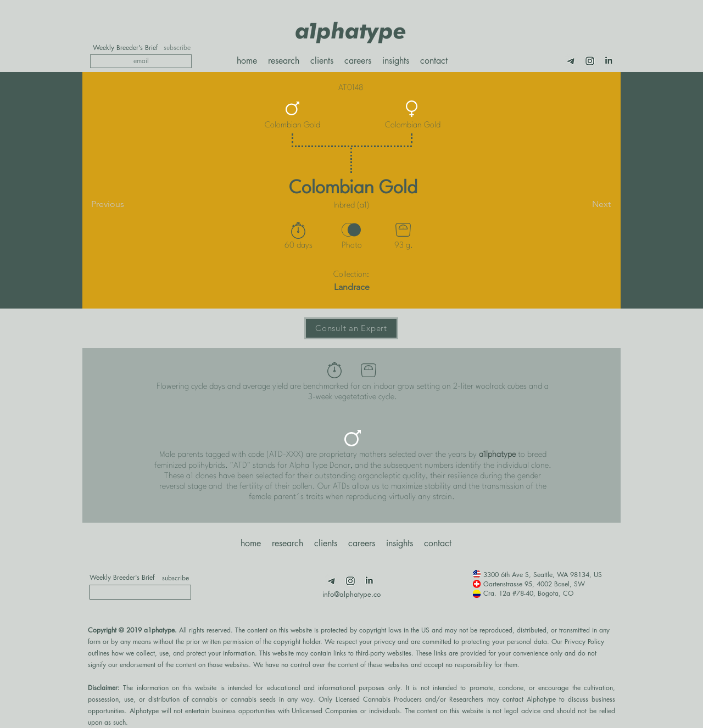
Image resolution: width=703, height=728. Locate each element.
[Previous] (127, 204)
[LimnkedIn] (609, 61)
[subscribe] (177, 48)
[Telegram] (571, 61)
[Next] (583, 204)
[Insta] (590, 61)
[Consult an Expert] (351, 328)
